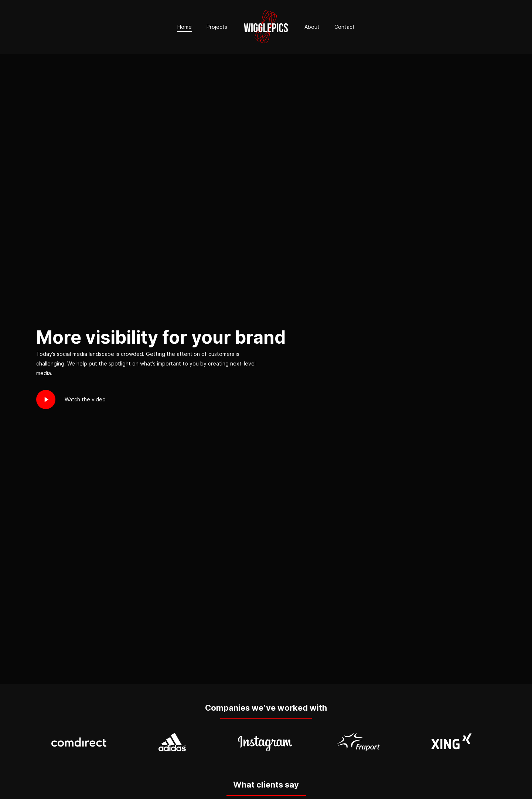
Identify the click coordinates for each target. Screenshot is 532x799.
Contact (345, 27)
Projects (217, 27)
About (312, 27)
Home (185, 27)
